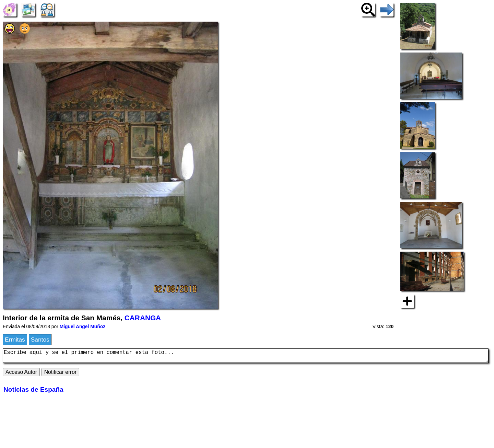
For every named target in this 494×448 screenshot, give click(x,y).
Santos (40, 340)
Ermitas (15, 340)
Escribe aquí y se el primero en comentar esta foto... (246, 357)
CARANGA (143, 318)
